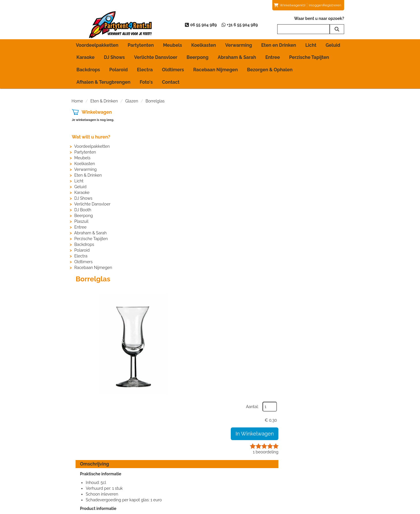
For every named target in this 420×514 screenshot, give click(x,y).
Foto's (146, 82)
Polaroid (119, 70)
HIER (223, 334)
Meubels (172, 45)
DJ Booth (83, 210)
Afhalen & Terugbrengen (103, 82)
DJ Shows (114, 57)
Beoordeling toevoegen (311, 468)
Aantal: (318, 126)
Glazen (132, 101)
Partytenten (141, 45)
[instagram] (343, 509)
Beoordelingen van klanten (314, 462)
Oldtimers (173, 70)
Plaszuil (81, 221)
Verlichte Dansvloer (156, 57)
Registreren (332, 5)
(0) (290, 5)
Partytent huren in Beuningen (174, 468)
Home (77, 101)
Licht (311, 45)
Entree (273, 57)
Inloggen (316, 5)
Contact (171, 82)
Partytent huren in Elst (167, 473)
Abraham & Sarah (237, 57)
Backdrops (88, 70)
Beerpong (198, 57)
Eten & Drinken (104, 101)
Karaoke (86, 57)
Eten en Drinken (279, 45)
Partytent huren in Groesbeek (174, 479)
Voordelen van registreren (313, 479)
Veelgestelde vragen (309, 473)
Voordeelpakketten (97, 45)
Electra (145, 70)
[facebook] (322, 509)
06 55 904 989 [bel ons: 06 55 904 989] (93, 462)
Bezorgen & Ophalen (270, 70)
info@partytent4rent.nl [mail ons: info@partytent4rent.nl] (100, 472)
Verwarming (239, 45)
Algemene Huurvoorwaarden (245, 468)
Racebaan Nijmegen (216, 70)
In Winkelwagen (320, 153)
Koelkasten (204, 45)
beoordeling (331, 171)
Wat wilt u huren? (91, 137)
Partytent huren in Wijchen (171, 491)
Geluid (333, 45)
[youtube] (333, 509)
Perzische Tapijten (309, 57)
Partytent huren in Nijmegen (173, 485)
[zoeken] (337, 29)
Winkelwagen (96, 112)
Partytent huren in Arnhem (171, 462)
